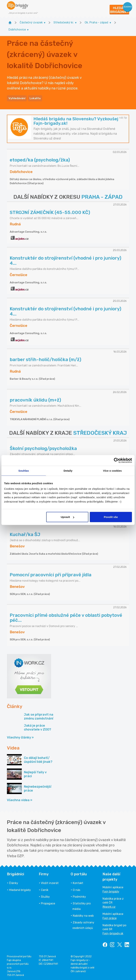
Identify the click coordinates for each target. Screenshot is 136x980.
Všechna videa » (20, 800)
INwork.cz (109, 906)
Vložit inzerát (50, 882)
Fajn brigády (111, 891)
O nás (76, 889)
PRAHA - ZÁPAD (102, 196)
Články (14, 882)
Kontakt (78, 882)
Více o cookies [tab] (112, 470)
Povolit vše (111, 517)
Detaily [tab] (68, 470)
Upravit (67, 517)
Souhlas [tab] (24, 470)
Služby (45, 896)
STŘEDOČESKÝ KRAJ (100, 432)
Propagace (48, 903)
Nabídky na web (83, 915)
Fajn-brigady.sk (113, 933)
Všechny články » (20, 737)
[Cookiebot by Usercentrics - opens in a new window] (116, 460)
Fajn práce (110, 918)
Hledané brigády (20, 889)
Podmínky (79, 896)
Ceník (45, 889)
